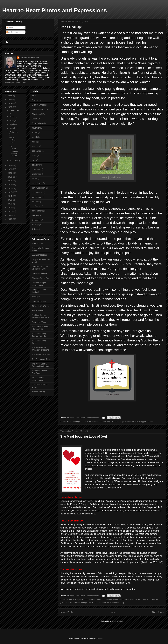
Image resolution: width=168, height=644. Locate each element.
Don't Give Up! (71, 27)
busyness (36, 169)
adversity (36, 128)
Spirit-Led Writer (39, 322)
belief (34, 156)
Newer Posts (67, 612)
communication (38, 188)
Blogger (100, 638)
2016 (10, 188)
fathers (122, 600)
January (14, 161)
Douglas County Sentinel (39, 291)
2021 (10, 169)
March (13, 128)
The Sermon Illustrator (42, 355)
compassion (37, 192)
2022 (10, 165)
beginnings (37, 151)
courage (102, 421)
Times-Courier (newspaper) (38, 379)
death (34, 215)
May (12, 121)
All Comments (13, 32)
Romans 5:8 (96, 602)
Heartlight (36, 297)
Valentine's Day (118, 602)
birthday (35, 165)
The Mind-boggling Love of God (84, 437)
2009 (10, 215)
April (12, 124)
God (113, 421)
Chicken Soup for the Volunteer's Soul (41, 268)
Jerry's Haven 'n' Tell (41, 306)
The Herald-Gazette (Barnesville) (40, 328)
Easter (35, 119)
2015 (10, 192)
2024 (10, 103)
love (65, 602)
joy (62, 602)
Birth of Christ (38, 105)
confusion (36, 206)
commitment (37, 183)
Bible (69, 421)
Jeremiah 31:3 (136, 600)
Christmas (36, 114)
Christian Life (93, 421)
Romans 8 (107, 602)
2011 (10, 208)
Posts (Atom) (118, 621)
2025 (10, 99)
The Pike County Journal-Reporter (39, 335)
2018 (10, 181)
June (12, 117)
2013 (10, 200)
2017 (10, 185)
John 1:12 (147, 600)
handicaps (120, 421)
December (14, 110)
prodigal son (86, 602)
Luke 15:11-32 (74, 602)
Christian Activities (40, 273)
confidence (37, 197)
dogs (109, 421)
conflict (35, 202)
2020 (10, 173)
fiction (34, 229)
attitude (35, 146)
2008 (10, 219)
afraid (34, 137)
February (14, 132)
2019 (10, 177)
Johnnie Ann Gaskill (29, 58)
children (92, 600)
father (116, 600)
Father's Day (37, 123)
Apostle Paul (82, 600)
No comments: (93, 418)
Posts (10, 28)
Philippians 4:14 (132, 421)
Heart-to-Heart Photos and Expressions (55, 10)
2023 (10, 107)
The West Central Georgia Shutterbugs (41, 365)
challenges (76, 421)
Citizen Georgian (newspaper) (39, 284)
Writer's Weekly (39, 392)
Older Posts (158, 612)
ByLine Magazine (39, 255)
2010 (10, 211)
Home (113, 612)
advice (35, 133)
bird (33, 160)
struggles (143, 421)
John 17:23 (156, 600)
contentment (37, 211)
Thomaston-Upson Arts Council (40, 372)
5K (33, 96)
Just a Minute (38, 310)
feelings (35, 225)
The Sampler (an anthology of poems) (41, 349)
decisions (36, 220)
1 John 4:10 (72, 600)
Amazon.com (38, 243)
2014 (10, 196)
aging (34, 142)
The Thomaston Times (42, 359)
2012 (10, 204)
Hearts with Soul (39, 301)
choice (35, 179)
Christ (84, 421)
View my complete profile (15, 83)
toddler (150, 421)
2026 (10, 96)
